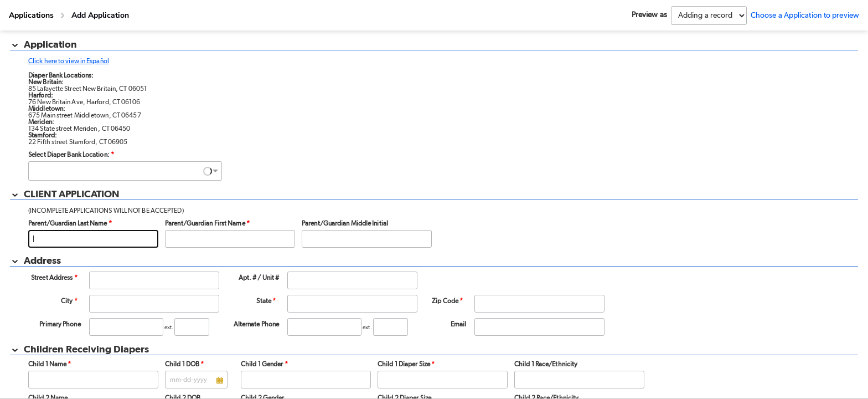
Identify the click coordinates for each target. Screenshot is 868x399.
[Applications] (31, 16)
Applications (31, 15)
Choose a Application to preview (805, 16)
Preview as (649, 15)
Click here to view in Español (69, 61)
